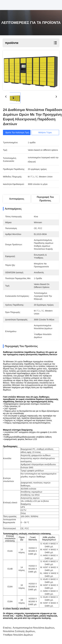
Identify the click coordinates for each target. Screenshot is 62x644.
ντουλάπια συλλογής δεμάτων (19, 631)
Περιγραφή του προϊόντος (45, 199)
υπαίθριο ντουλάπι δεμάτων (18, 635)
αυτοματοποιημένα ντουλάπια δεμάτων (33, 628)
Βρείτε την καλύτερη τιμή (17, 132)
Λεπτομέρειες (17, 199)
